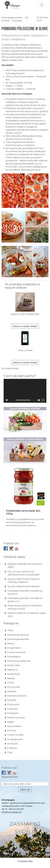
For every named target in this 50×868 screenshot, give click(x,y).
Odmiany (12, 691)
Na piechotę (13, 674)
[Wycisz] (39, 400)
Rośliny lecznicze (16, 718)
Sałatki (10, 722)
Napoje (11, 678)
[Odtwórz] (7, 400)
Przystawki (17, 21)
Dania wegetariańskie (12, 18)
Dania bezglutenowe (18, 635)
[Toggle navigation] (42, 5)
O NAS (10, 683)
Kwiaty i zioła (13, 665)
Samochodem (14, 726)
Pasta (10, 630)
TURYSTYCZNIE (15, 735)
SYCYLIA (11, 731)
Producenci (13, 705)
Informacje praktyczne (19, 661)
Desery (11, 644)
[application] (25, 391)
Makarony (12, 670)
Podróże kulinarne (17, 696)
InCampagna (14, 657)
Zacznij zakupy (25, 840)
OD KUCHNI (13, 687)
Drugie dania (14, 648)
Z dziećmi (12, 748)
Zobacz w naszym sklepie (25, 326)
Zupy (10, 752)
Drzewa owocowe (16, 652)
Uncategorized (15, 739)
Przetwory (13, 709)
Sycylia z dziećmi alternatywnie (24, 586)
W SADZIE (12, 744)
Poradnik (12, 700)
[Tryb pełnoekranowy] (43, 400)
